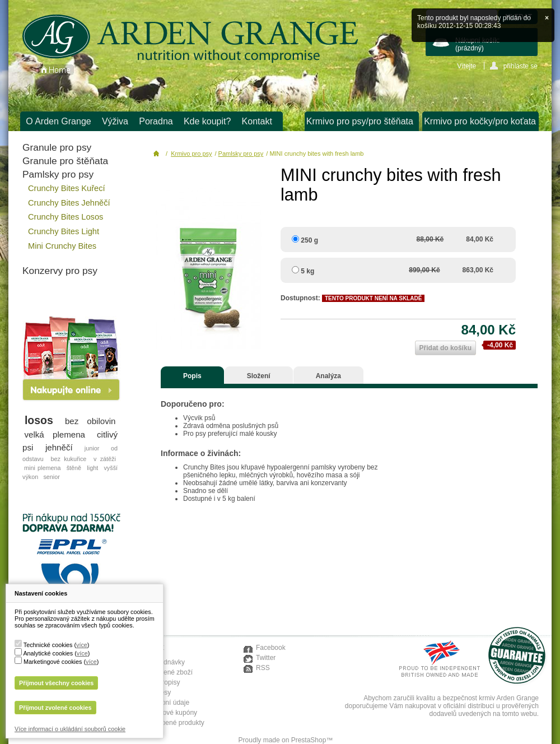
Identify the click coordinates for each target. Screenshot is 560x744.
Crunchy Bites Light (64, 231)
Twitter (266, 658)
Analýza (328, 376)
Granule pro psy (57, 147)
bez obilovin (90, 421)
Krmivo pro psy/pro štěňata (360, 121)
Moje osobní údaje (162, 703)
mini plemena (42, 468)
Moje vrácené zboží (164, 672)
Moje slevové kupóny (166, 713)
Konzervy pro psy (60, 271)
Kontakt (257, 121)
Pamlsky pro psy (58, 174)
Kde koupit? (207, 121)
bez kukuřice (68, 459)
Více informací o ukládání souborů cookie (70, 729)
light (92, 468)
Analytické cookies (48, 653)
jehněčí (59, 447)
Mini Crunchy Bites (62, 246)
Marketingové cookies (53, 662)
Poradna (156, 121)
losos (39, 420)
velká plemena (55, 434)
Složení (259, 376)
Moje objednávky (160, 662)
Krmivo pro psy (191, 154)
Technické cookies (48, 645)
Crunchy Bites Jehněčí (69, 203)
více (82, 645)
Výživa (115, 121)
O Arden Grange (59, 121)
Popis (192, 376)
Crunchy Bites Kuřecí (67, 188)
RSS (263, 668)
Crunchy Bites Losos (66, 217)
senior (51, 477)
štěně (74, 468)
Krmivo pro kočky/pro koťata (480, 121)
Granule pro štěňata (65, 161)
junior (92, 448)
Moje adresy (153, 692)
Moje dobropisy (157, 682)
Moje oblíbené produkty (169, 723)
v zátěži (105, 459)
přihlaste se (521, 66)
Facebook (271, 648)
